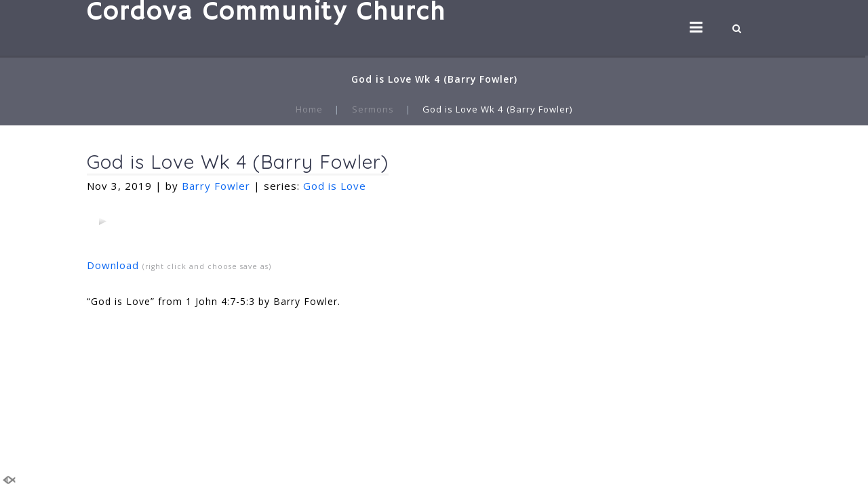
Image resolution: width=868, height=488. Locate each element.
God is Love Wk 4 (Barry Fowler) (238, 162)
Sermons (373, 109)
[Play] (102, 221)
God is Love (335, 186)
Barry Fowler (216, 186)
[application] (102, 221)
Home (309, 109)
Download (113, 265)
